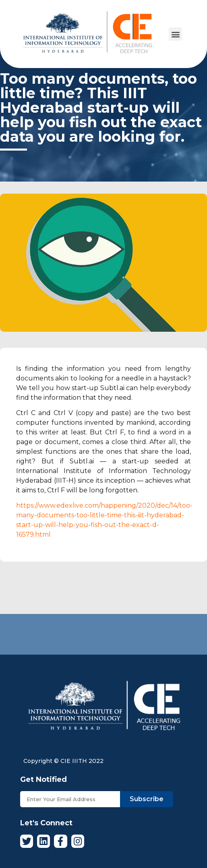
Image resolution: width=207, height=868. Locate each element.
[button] (175, 34)
